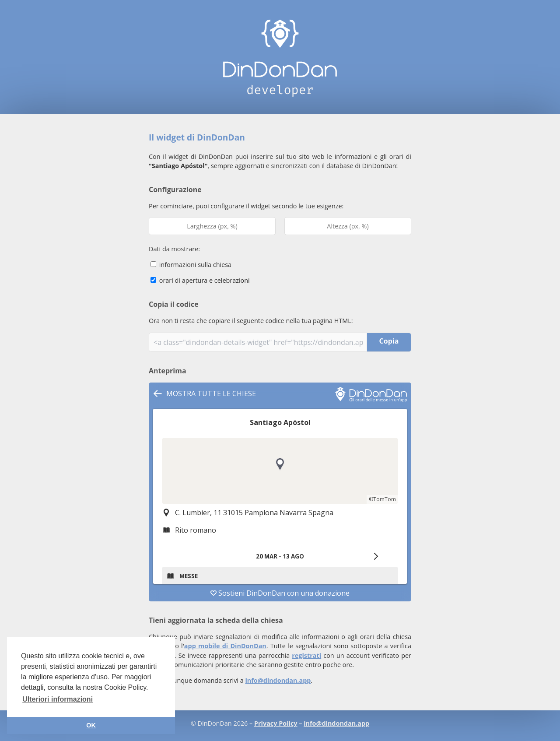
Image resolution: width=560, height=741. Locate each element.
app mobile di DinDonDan (225, 646)
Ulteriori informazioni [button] (58, 699)
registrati (306, 655)
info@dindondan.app (278, 680)
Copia (389, 341)
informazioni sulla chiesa (191, 265)
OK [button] (91, 725)
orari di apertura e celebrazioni (200, 280)
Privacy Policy (276, 723)
